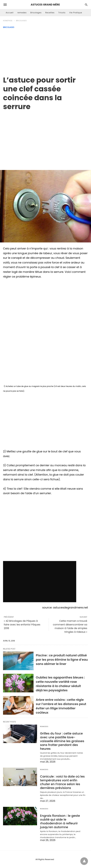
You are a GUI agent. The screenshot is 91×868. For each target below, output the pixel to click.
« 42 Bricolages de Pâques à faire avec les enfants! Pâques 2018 (22, 625)
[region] (45, 137)
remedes (22, 13)
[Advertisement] (45, 51)
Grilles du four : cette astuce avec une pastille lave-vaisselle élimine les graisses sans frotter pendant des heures (62, 741)
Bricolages (36, 13)
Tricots (62, 13)
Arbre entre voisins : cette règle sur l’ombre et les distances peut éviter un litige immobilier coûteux (61, 706)
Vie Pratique (76, 13)
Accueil (10, 13)
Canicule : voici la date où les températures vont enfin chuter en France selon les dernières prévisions (62, 782)
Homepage (8, 21)
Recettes (50, 13)
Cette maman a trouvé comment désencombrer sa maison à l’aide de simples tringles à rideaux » (70, 626)
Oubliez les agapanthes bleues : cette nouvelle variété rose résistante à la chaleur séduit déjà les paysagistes (60, 684)
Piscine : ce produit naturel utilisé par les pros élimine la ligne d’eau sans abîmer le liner (62, 660)
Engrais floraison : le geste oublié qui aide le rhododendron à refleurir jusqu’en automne (60, 821)
